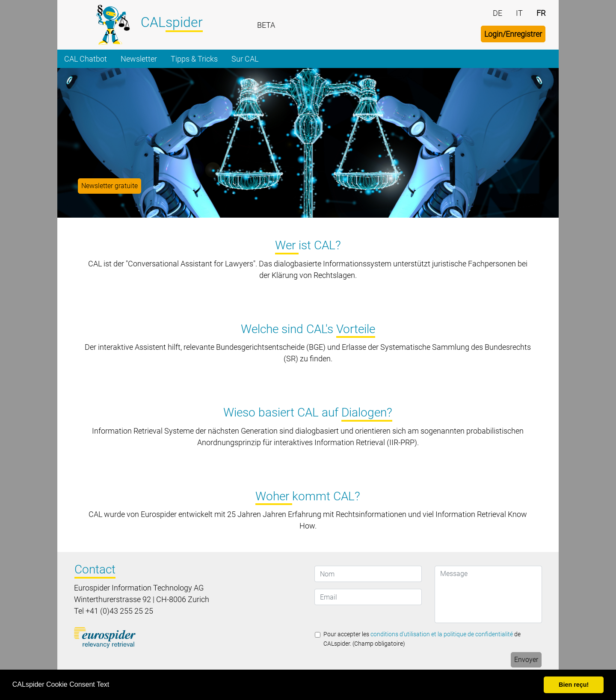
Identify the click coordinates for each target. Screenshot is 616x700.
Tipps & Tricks (194, 59)
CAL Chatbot (86, 59)
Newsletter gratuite (110, 186)
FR (541, 13)
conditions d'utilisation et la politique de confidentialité (442, 634)
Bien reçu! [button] (574, 685)
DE (498, 13)
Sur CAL (245, 59)
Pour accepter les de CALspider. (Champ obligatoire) (422, 639)
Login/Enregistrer (513, 34)
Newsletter (139, 59)
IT (519, 13)
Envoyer (526, 660)
